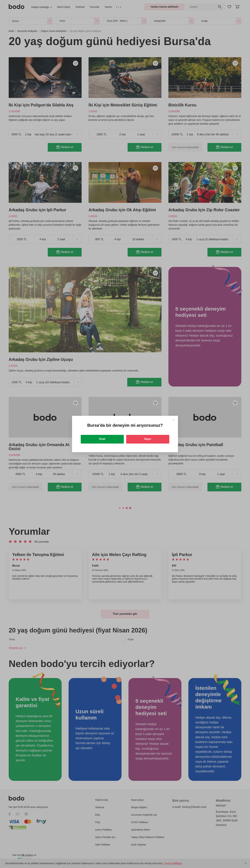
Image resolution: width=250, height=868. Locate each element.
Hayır (148, 439)
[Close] (174, 420)
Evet (102, 439)
